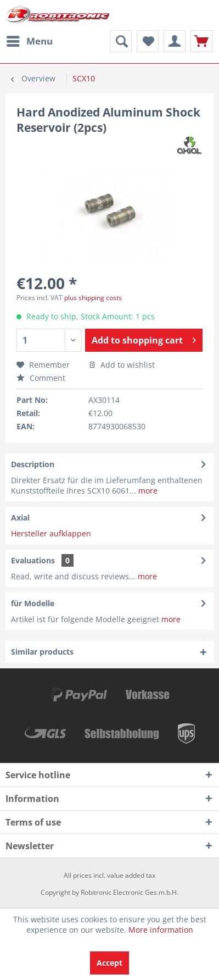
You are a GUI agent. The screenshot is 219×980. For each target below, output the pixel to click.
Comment (41, 378)
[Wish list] (148, 41)
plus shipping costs (93, 298)
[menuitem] (29, 41)
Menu (30, 40)
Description (33, 464)
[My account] (175, 41)
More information (161, 930)
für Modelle (33, 603)
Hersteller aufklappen (51, 533)
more (147, 491)
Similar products (42, 652)
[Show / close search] (121, 41)
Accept (109, 963)
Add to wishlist (122, 365)
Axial (20, 517)
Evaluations (33, 560)
